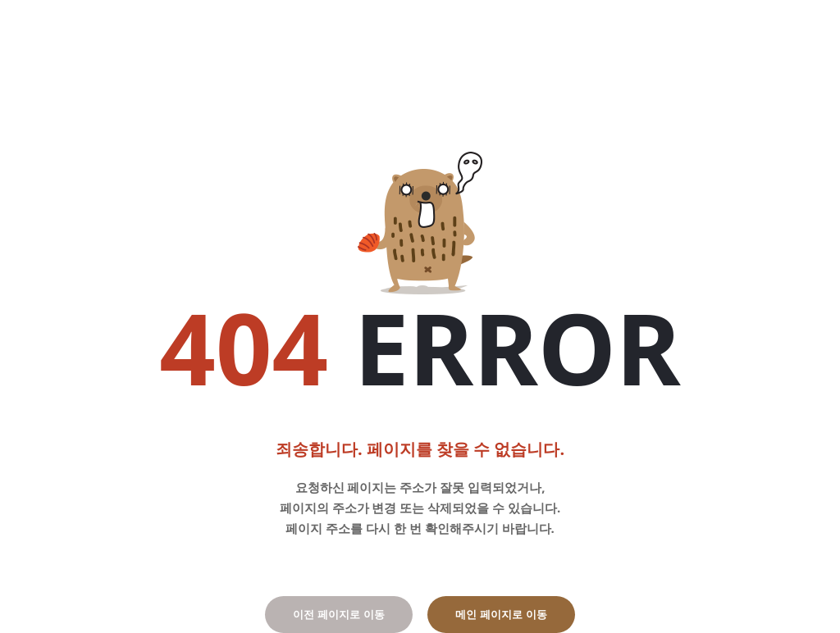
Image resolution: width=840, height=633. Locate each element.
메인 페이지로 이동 (501, 615)
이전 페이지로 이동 (338, 615)
